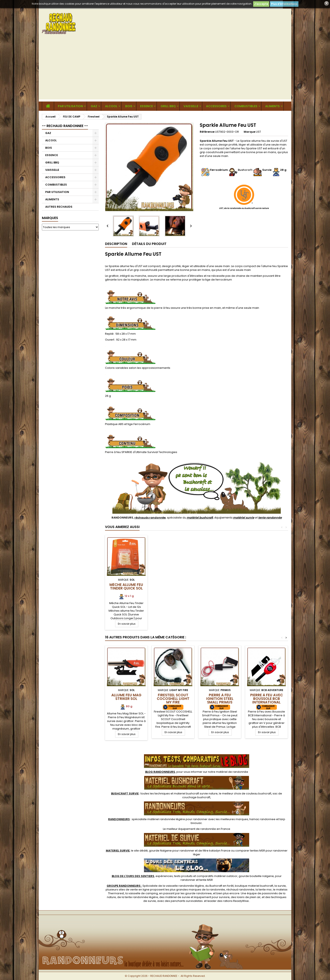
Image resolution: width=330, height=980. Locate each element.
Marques (50, 218)
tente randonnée (270, 518)
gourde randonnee (198, 893)
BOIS (129, 106)
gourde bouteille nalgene (256, 876)
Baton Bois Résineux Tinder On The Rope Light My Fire (173, 590)
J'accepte (261, 4)
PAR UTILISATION (70, 106)
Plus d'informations (284, 4)
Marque (249, 132)
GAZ (94, 106)
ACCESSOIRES (216, 106)
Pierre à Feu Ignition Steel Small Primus (220, 699)
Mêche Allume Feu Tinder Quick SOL (266, 586)
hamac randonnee (262, 819)
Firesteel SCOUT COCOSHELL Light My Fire (173, 699)
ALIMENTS (272, 106)
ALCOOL (111, 106)
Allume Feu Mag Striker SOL (126, 697)
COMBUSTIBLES (246, 106)
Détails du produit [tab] (149, 244)
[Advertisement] (165, 70)
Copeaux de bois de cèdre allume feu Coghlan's (220, 588)
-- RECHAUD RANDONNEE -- (65, 126)
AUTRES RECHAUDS (59, 207)
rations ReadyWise (236, 901)
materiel (196, 793)
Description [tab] (116, 244)
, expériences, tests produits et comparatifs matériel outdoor (175, 876)
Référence (207, 132)
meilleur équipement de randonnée (191, 829)
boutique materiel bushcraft (254, 886)
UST (258, 132)
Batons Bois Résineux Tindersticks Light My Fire (126, 590)
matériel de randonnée (232, 772)
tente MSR (206, 880)
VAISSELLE (191, 106)
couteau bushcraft (259, 793)
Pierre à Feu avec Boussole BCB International (267, 699)
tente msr (265, 890)
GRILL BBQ (168, 106)
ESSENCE (146, 106)
